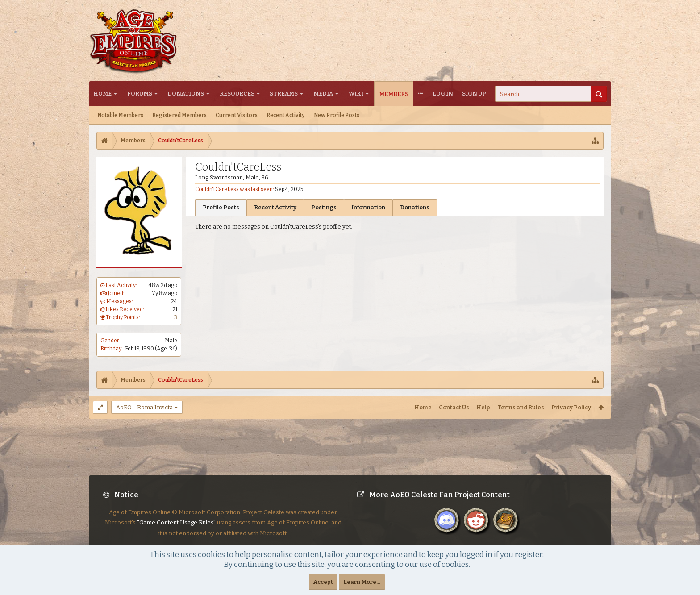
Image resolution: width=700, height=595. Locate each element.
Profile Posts (221, 207)
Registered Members (179, 115)
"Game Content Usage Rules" (176, 530)
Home (102, 94)
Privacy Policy (571, 407)
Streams (284, 94)
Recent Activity (286, 115)
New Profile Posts (337, 115)
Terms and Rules (521, 407)
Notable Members (120, 115)
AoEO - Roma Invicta (144, 407)
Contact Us (454, 407)
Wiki (356, 94)
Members (394, 94)
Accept (323, 582)
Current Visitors (237, 115)
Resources (237, 94)
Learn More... (362, 582)
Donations (186, 94)
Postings (324, 207)
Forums (140, 94)
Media (323, 94)
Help (483, 407)
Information (368, 207)
